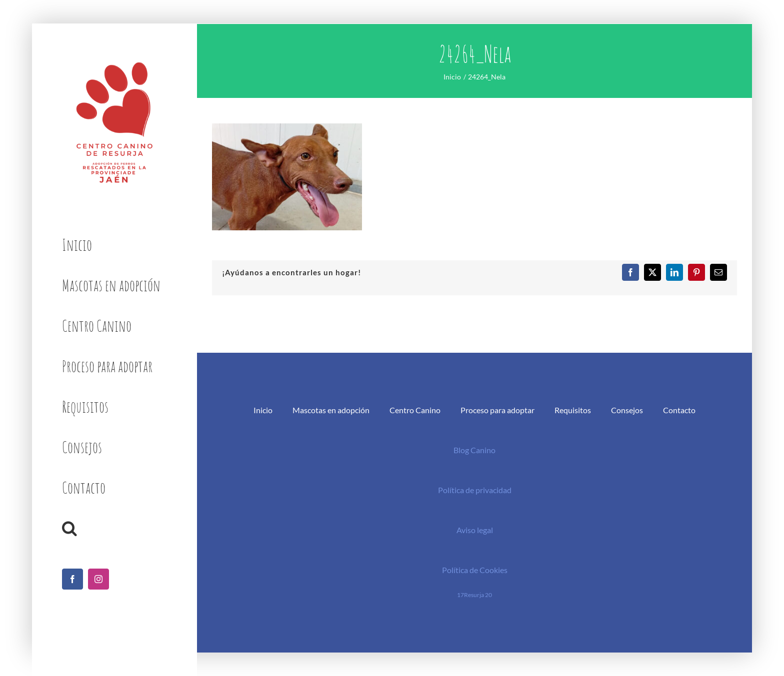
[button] (114, 528)
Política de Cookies (475, 570)
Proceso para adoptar (497, 410)
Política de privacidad (475, 490)
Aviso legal (475, 530)
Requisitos (573, 410)
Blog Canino (474, 450)
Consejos (627, 410)
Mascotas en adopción (331, 410)
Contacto (679, 410)
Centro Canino (415, 410)
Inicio (263, 410)
